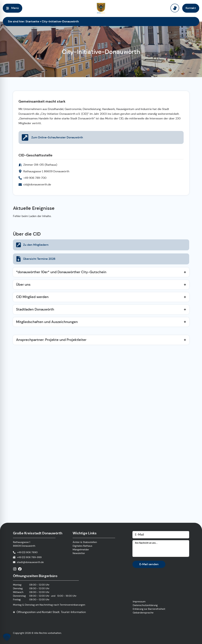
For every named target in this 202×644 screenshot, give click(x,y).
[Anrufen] (25, 552)
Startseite (32, 21)
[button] (7, 637)
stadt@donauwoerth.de (30, 562)
